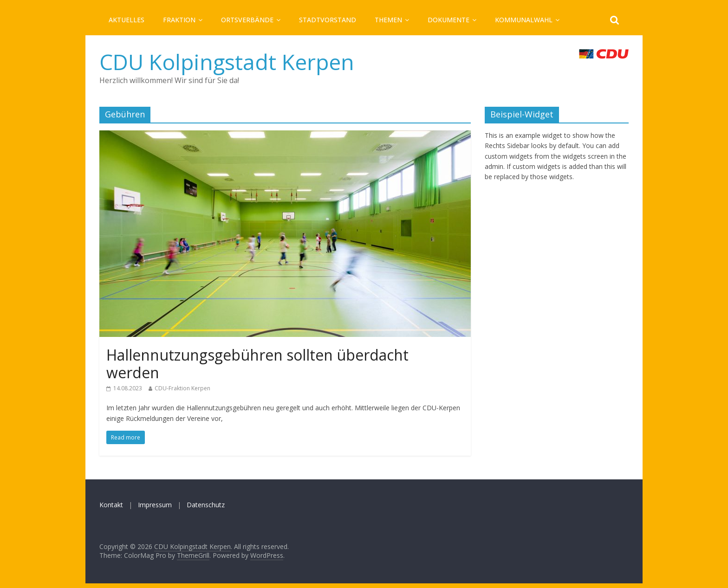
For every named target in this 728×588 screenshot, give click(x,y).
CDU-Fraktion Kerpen (182, 388)
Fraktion (179, 20)
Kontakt (111, 505)
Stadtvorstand (328, 20)
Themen (388, 20)
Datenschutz (206, 505)
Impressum (155, 505)
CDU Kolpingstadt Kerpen (227, 62)
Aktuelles (127, 20)
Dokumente (448, 20)
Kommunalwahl (524, 20)
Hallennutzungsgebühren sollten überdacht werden (257, 364)
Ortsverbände (247, 20)
